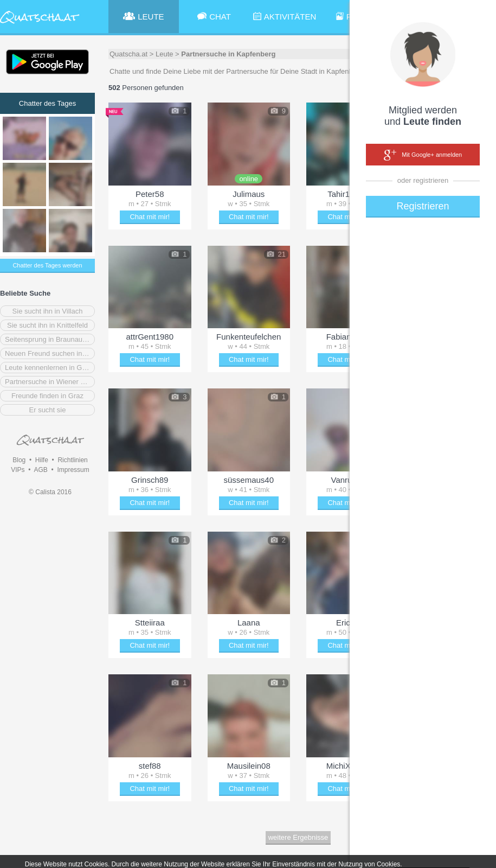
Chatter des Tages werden (47, 265)
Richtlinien (72, 460)
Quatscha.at (128, 54)
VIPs (18, 470)
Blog (19, 460)
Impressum (73, 470)
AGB (40, 470)
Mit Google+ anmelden (423, 155)
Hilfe (42, 460)
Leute (165, 54)
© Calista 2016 (50, 492)
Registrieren (423, 206)
